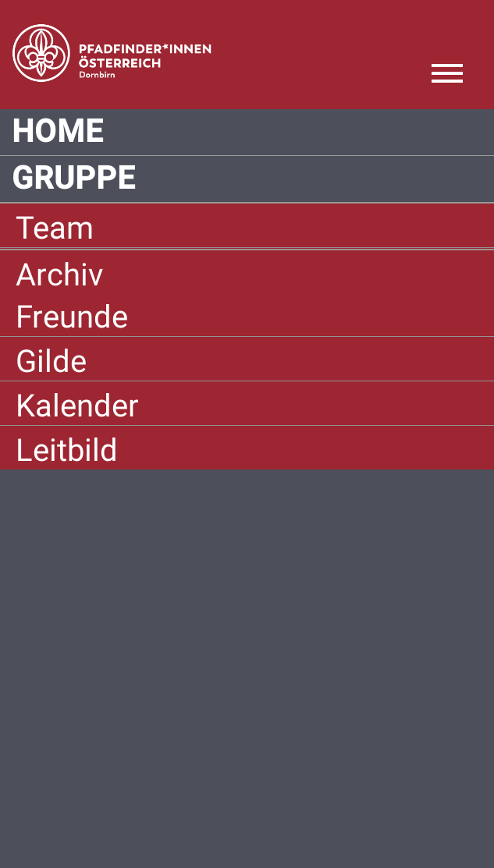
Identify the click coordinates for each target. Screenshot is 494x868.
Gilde (51, 361)
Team (55, 228)
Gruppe (74, 179)
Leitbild (67, 450)
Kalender (77, 406)
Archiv (59, 275)
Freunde (72, 317)
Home (58, 132)
